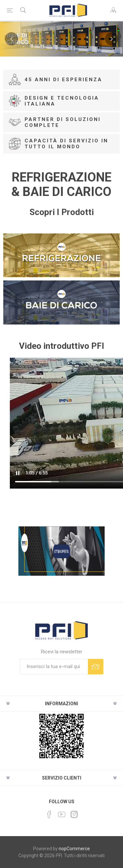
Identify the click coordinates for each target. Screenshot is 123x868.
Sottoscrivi (96, 667)
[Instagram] (74, 814)
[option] (61, 39)
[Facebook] (49, 814)
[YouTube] (62, 814)
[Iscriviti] (54, 667)
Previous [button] (11, 39)
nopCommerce (74, 849)
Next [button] (112, 39)
